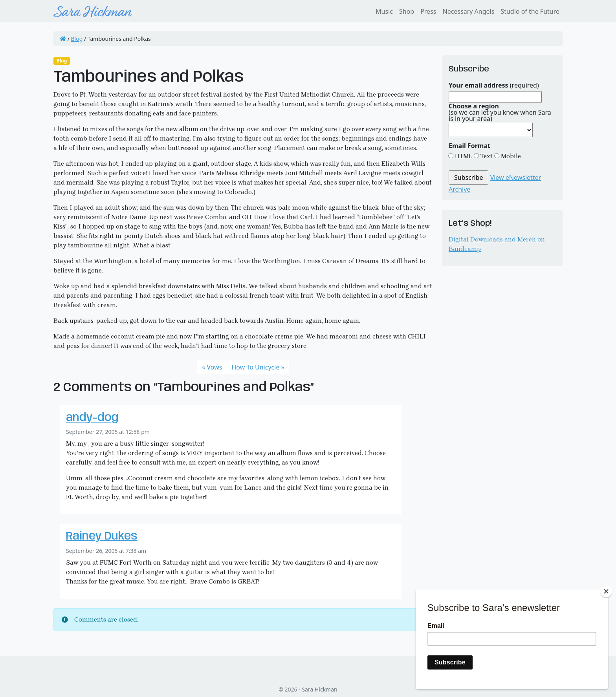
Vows (215, 367)
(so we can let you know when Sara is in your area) (500, 112)
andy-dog (92, 418)
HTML (463, 156)
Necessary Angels (468, 11)
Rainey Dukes (102, 537)
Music (384, 11)
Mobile (510, 156)
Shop (407, 11)
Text (486, 156)
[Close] (606, 591)
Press (428, 11)
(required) (494, 85)
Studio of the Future (530, 11)
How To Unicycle (255, 367)
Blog (77, 39)
